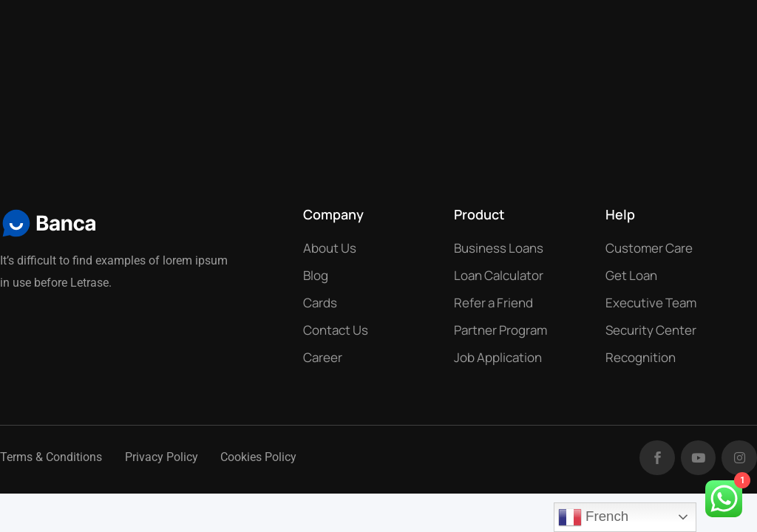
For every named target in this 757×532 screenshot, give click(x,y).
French (593, 517)
